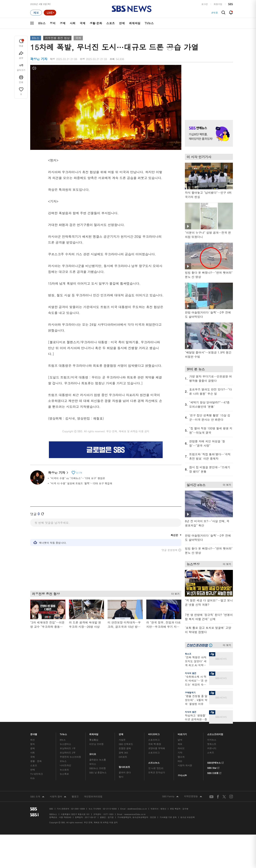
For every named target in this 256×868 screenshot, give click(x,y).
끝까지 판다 (125, 772)
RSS (180, 761)
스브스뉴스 (154, 762)
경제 (63, 23)
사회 (73, 23)
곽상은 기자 (58, 473)
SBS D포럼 (214, 773)
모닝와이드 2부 (68, 753)
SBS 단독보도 (126, 744)
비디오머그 (154, 733)
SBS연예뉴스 (215, 762)
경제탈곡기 (190, 692)
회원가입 (218, 4)
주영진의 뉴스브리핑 (70, 757)
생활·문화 (96, 23)
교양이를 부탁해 (157, 748)
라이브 (181, 748)
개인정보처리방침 (93, 796)
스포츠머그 (154, 740)
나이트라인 (65, 765)
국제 (82, 23)
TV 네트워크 (37, 774)
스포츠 (111, 23)
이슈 (33, 778)
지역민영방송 (193, 797)
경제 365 (123, 753)
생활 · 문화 (36, 761)
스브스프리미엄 (215, 733)
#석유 (215, 13)
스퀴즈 (211, 753)
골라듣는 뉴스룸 (98, 760)
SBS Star (213, 767)
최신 (33, 740)
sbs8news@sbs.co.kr (137, 809)
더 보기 (174, 593)
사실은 (122, 740)
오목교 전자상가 (157, 772)
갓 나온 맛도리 (156, 768)
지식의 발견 (191, 673)
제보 (180, 744)
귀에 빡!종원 (155, 744)
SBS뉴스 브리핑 (98, 768)
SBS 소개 (37, 797)
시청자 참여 (58, 797)
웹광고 (75, 796)
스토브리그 (154, 753)
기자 (180, 753)
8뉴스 (42, 23)
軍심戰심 (94, 740)
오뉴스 (63, 761)
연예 (122, 23)
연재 (121, 733)
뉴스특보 (64, 774)
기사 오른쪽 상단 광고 (208, 88)
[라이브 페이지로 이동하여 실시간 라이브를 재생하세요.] (50, 13)
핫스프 (188, 654)
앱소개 (181, 757)
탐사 (121, 777)
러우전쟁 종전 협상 (57, 38)
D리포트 (123, 757)
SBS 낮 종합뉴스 (98, 772)
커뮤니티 (212, 748)
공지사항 (182, 775)
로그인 (205, 4)
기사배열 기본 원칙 (168, 817)
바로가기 (182, 733)
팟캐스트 (212, 744)
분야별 (34, 733)
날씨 (180, 740)
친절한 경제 (125, 748)
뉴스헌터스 (65, 744)
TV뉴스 (149, 23)
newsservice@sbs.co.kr (135, 814)
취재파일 (135, 23)
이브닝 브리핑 (96, 744)
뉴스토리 (64, 770)
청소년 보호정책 (188, 817)
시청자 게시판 (185, 765)
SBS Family (170, 797)
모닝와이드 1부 (68, 748)
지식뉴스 (212, 740)
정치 (53, 23)
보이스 (93, 764)
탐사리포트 (124, 766)
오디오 (93, 753)
